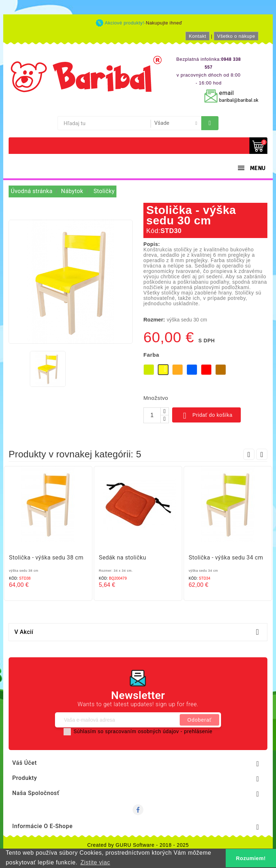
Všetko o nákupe (236, 36)
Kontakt (197, 36)
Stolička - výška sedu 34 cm (226, 558)
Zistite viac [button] (95, 862)
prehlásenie (198, 731)
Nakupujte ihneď (164, 23)
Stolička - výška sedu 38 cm (46, 558)
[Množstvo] (152, 415)
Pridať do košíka (206, 416)
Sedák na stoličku (123, 558)
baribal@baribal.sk (239, 100)
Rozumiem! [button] (251, 858)
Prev (249, 454)
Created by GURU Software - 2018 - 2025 (138, 845)
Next (262, 454)
